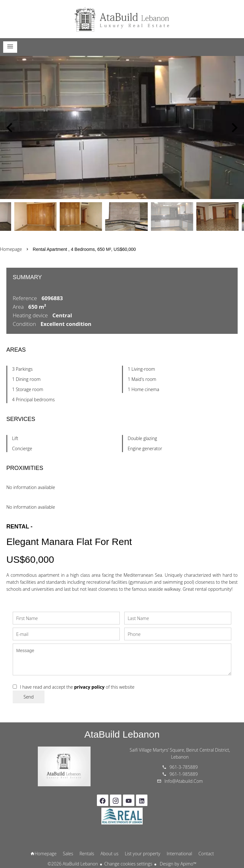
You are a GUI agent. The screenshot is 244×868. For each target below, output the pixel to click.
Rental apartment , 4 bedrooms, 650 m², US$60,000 (84, 249)
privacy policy (89, 687)
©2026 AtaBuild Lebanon (73, 864)
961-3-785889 (184, 767)
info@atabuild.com (184, 781)
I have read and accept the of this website (77, 687)
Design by (177, 864)
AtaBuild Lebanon (122, 734)
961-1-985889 (184, 774)
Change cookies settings (128, 864)
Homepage (122, 19)
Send (29, 697)
